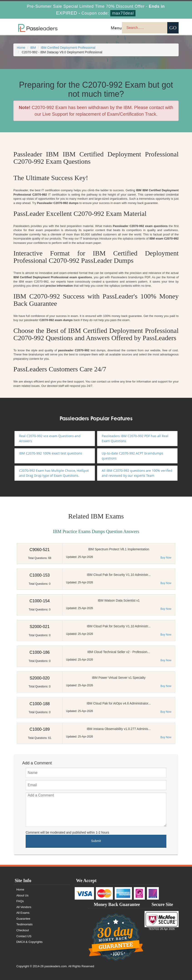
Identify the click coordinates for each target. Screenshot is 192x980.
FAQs (20, 901)
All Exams (23, 913)
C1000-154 (40, 601)
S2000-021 (39, 627)
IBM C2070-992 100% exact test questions (51, 453)
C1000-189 (40, 729)
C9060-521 (40, 550)
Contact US (24, 936)
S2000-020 (39, 678)
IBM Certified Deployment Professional (68, 48)
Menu (116, 28)
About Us (22, 895)
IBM (33, 48)
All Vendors (24, 907)
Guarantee (23, 919)
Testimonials (25, 924)
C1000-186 (40, 652)
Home (21, 48)
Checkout (23, 930)
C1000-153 (40, 575)
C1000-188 (40, 704)
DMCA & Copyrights (30, 942)
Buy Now (166, 558)
